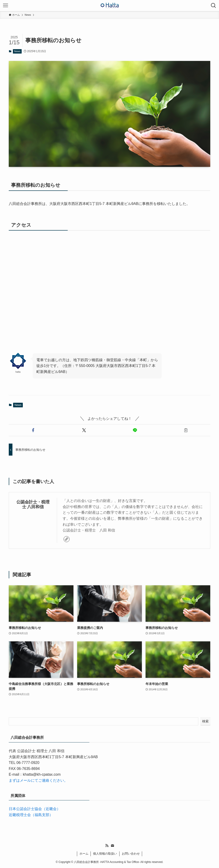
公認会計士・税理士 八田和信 (33, 504)
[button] (33, 430)
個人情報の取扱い (105, 854)
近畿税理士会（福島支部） (31, 815)
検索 (205, 721)
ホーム (84, 854)
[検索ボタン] (213, 6)
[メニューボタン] (6, 6)
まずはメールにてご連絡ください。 (38, 780)
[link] (67, 539)
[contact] (112, 846)
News (17, 51)
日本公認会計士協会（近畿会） (35, 809)
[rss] (107, 846)
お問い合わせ (131, 854)
